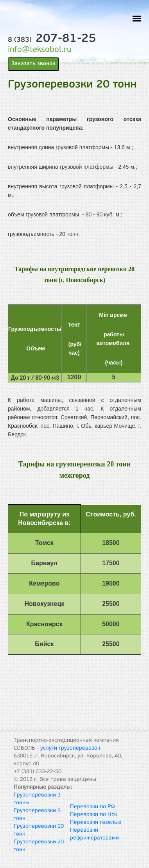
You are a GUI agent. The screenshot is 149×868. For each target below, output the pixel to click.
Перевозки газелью (96, 822)
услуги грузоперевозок (70, 748)
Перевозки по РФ (93, 807)
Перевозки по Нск (93, 815)
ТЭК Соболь (45, 16)
